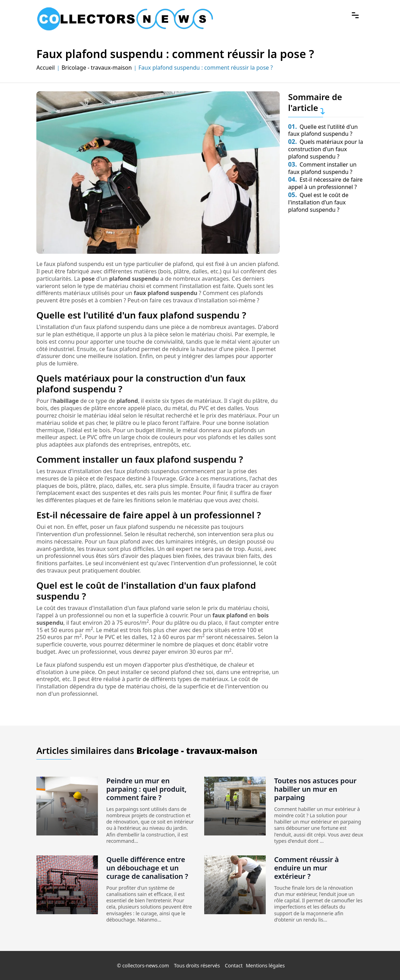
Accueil (46, 68)
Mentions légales (265, 965)
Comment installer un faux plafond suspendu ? (322, 168)
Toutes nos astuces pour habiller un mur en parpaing (315, 789)
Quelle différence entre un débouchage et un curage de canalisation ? (147, 868)
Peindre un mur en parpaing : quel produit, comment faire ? (147, 789)
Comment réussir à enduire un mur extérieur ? (306, 868)
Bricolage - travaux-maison (97, 68)
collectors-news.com (146, 965)
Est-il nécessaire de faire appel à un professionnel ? (325, 183)
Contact (234, 965)
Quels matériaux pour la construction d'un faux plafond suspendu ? (326, 149)
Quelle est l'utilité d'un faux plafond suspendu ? (323, 130)
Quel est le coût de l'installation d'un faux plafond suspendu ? (318, 202)
